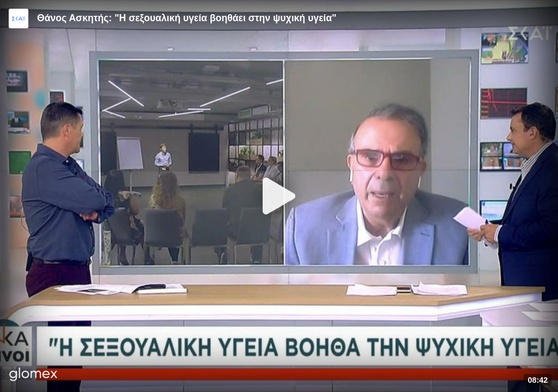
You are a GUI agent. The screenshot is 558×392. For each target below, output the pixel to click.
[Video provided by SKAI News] (19, 19)
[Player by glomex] (34, 375)
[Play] (279, 196)
